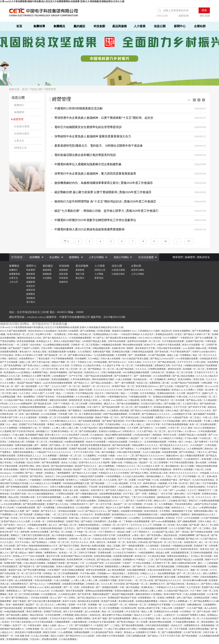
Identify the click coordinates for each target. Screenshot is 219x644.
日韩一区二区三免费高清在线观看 (85, 414)
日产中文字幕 (76, 376)
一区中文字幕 (166, 494)
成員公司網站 (121, 257)
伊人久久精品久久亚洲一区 (151, 466)
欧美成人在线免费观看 (37, 400)
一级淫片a (44, 421)
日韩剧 (200, 390)
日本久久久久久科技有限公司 (165, 549)
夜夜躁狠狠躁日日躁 (148, 515)
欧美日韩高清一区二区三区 (21, 334)
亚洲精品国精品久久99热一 (107, 334)
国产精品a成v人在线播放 (37, 549)
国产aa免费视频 (88, 331)
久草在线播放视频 (207, 431)
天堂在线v (35, 639)
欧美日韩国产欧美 (173, 594)
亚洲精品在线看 (202, 598)
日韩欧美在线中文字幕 (104, 535)
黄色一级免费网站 (26, 397)
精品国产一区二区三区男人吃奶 (89, 469)
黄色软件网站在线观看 (161, 622)
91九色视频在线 (49, 594)
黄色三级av (195, 483)
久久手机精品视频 (171, 421)
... (177, 241)
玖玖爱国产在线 (19, 494)
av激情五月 (170, 615)
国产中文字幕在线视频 (88, 528)
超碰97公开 (208, 393)
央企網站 (54, 257)
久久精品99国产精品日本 (176, 591)
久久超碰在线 (97, 435)
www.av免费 (36, 501)
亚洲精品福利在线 (166, 393)
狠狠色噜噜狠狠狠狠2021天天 (44, 546)
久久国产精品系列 (89, 428)
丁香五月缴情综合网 (27, 539)
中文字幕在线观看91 (136, 421)
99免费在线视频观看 (75, 442)
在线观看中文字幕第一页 (148, 632)
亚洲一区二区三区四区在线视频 (24, 594)
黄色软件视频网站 (59, 372)
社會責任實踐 (118, 270)
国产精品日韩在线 (176, 584)
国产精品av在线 (194, 400)
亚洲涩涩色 (133, 573)
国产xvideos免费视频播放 (164, 521)
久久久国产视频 (195, 608)
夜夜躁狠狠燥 (208, 625)
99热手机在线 (112, 393)
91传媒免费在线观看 (26, 508)
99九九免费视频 (64, 424)
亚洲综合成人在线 (159, 473)
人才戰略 (99, 274)
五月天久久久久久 (80, 542)
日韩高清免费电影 (56, 521)
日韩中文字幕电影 (88, 553)
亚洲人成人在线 (71, 490)
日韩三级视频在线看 (111, 372)
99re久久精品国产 (93, 459)
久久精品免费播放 (68, 639)
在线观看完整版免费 (123, 556)
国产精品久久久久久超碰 (85, 473)
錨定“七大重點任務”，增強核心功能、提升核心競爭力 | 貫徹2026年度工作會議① (106, 211)
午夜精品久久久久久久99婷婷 (171, 587)
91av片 (81, 511)
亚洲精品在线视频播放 (164, 397)
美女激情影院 (80, 487)
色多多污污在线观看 (96, 442)
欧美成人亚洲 (91, 400)
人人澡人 (158, 615)
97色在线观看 (147, 417)
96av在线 (47, 501)
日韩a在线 (143, 542)
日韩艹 (56, 404)
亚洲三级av (74, 518)
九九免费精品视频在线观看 (56, 345)
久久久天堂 (29, 379)
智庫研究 (64, 282)
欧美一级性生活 (98, 542)
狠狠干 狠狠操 (36, 553)
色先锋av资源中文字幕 (149, 608)
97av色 (155, 480)
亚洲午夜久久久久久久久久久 (139, 390)
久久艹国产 (44, 386)
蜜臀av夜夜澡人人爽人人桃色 (148, 591)
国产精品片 (185, 480)
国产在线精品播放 (88, 431)
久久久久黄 (107, 584)
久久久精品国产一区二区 (115, 605)
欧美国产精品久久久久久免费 (16, 521)
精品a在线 (13, 497)
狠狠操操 (157, 435)
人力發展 (140, 26)
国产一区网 (141, 494)
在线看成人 (50, 473)
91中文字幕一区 (9, 438)
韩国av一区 (33, 528)
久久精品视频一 (84, 508)
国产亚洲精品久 (40, 542)
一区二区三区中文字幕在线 (65, 515)
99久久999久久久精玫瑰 (150, 338)
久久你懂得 (161, 428)
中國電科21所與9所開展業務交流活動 (78, 108)
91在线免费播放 (113, 476)
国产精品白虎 (203, 535)
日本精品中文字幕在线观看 (102, 622)
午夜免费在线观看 (144, 365)
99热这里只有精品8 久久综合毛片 (138, 334)
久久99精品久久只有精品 (171, 438)
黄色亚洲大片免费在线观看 (28, 632)
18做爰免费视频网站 (170, 515)
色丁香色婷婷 (69, 577)
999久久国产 (38, 393)
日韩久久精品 (172, 411)
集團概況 (59, 26)
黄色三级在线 (43, 466)
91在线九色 (205, 438)
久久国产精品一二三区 (62, 549)
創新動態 (64, 270)
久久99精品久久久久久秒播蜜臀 (46, 483)
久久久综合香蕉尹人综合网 (75, 435)
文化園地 (47, 278)
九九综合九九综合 (9, 407)
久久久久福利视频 (77, 407)
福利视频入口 (43, 431)
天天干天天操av (23, 542)
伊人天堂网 (98, 424)
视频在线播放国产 (102, 594)
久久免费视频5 (166, 504)
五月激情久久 (76, 459)
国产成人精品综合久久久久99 (92, 598)
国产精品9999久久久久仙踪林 (80, 636)
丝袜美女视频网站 (182, 331)
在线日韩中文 (98, 490)
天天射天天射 (84, 577)
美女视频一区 (115, 521)
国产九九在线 (167, 386)
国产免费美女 (127, 449)
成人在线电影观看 (24, 580)
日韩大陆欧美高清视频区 (158, 625)
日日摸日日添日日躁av (152, 404)
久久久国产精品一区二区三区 (152, 431)
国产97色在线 (204, 612)
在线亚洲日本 (191, 542)
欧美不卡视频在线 (162, 449)
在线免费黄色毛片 (20, 584)
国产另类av (22, 546)
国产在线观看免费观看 (90, 421)
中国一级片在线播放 (105, 452)
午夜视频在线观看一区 (140, 397)
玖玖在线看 (10, 546)
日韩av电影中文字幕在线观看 (110, 636)
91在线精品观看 (60, 518)
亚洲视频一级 (95, 605)
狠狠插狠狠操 (59, 560)
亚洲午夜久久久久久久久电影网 (94, 463)
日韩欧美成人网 (16, 442)
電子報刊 (31, 302)
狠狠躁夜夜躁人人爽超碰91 (118, 566)
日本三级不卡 (94, 407)
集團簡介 (14, 270)
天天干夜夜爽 (194, 494)
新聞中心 (180, 26)
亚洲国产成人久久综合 (58, 504)
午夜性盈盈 (211, 341)
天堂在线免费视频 (65, 397)
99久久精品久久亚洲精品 (16, 501)
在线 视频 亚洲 (22, 636)
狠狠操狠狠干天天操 (182, 511)
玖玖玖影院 (119, 584)
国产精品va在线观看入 (102, 383)
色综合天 (50, 476)
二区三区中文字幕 (49, 369)
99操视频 (162, 483)
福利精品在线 (164, 497)
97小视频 (58, 501)
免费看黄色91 (51, 553)
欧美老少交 (141, 556)
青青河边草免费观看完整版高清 (95, 445)
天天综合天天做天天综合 (62, 618)
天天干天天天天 (185, 362)
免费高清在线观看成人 (24, 452)
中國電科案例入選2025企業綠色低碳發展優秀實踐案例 (89, 229)
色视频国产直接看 (56, 563)
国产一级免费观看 (137, 355)
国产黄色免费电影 (13, 365)
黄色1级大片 (26, 352)
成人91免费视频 (106, 466)
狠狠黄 (130, 348)
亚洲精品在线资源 (40, 438)
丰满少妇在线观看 (43, 580)
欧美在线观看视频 (26, 341)
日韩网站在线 (121, 518)
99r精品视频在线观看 (15, 612)
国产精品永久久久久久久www (150, 456)
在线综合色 (95, 615)
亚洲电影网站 (184, 577)
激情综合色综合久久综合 (29, 338)
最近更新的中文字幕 (145, 348)
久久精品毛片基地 (92, 365)
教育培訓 (99, 278)
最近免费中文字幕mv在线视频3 (118, 615)
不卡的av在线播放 (142, 563)
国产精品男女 (37, 476)
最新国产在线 (15, 570)
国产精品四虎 (76, 372)
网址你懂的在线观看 (133, 345)
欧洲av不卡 (150, 345)
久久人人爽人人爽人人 (133, 424)
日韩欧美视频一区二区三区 (39, 629)
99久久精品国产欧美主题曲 (136, 359)
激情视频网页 (64, 473)
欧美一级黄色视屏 (15, 605)
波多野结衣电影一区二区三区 (25, 369)
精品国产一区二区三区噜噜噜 (154, 463)
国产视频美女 (75, 411)
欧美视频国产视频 (35, 435)
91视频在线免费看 (58, 459)
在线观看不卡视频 (108, 580)
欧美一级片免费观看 (29, 414)
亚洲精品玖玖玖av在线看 (166, 612)
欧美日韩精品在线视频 (83, 417)
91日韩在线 (90, 560)
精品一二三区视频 (130, 393)
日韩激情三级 (93, 584)
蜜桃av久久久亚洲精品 (143, 618)
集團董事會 (15, 274)
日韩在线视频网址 (209, 577)
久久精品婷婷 (210, 400)
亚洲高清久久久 (92, 372)
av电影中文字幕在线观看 (169, 345)
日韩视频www (104, 573)
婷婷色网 (25, 532)
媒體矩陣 (184, 16)
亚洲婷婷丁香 (201, 546)
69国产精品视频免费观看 (115, 414)
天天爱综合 (76, 365)
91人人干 (147, 525)
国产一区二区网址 (202, 528)
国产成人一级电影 (34, 473)
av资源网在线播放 (208, 508)
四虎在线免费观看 (59, 438)
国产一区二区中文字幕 (101, 504)
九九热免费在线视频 (104, 355)
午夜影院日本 (187, 338)
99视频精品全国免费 (111, 345)
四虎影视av (24, 438)
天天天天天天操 (27, 518)
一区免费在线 (59, 334)
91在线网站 (18, 473)
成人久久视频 (187, 466)
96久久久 (21, 525)
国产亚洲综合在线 (130, 417)
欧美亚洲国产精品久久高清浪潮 (77, 556)
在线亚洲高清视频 (103, 556)
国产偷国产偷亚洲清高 (113, 421)
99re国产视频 (144, 480)
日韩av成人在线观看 (111, 359)
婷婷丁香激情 (20, 601)
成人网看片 (110, 438)
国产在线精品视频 (46, 566)
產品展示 (80, 278)
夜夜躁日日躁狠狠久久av (124, 331)
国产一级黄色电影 (143, 376)
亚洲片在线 (199, 379)
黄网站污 (15, 535)
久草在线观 (211, 445)
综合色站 (68, 469)
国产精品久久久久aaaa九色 (36, 591)
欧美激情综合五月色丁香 (16, 459)
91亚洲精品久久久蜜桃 (149, 331)
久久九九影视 (110, 480)
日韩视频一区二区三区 (37, 442)
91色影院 (99, 625)
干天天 (179, 518)
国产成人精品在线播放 (184, 376)
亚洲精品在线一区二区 (184, 497)
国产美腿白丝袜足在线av (80, 355)
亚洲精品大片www (39, 487)
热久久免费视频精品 (40, 560)
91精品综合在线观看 (118, 442)
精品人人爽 (147, 612)
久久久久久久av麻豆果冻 (12, 449)
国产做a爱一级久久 (199, 525)
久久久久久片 (150, 362)
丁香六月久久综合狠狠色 (144, 497)
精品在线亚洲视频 (53, 469)
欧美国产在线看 (109, 601)
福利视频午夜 (43, 518)
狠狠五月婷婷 (50, 632)
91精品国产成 (182, 386)
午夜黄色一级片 (176, 442)
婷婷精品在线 (76, 629)
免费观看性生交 (192, 625)
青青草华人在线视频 (183, 469)
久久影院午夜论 (191, 404)
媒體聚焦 (31, 294)
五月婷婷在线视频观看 (202, 553)
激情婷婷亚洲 (76, 400)
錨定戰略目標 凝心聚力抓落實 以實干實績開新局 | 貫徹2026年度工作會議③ (103, 192)
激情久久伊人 (161, 501)
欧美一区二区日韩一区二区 (73, 369)
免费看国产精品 (40, 372)
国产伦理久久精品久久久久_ (120, 490)
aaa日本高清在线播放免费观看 (58, 383)
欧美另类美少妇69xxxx (147, 386)
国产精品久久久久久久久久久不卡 (123, 469)
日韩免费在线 (88, 587)
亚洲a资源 (166, 546)
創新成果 (64, 274)
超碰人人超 (173, 355)
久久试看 (181, 393)
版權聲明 (190, 257)
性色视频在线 (56, 442)
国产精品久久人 (82, 383)
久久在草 (50, 393)
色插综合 (85, 490)
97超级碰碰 (35, 480)
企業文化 (14, 278)
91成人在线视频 (124, 379)
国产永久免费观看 (204, 338)
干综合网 (93, 487)
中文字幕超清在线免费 (173, 341)
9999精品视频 (100, 362)
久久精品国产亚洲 (95, 563)
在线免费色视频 (170, 452)
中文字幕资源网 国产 (181, 352)
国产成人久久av (38, 584)
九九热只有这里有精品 (203, 480)
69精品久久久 (133, 528)
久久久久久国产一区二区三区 (66, 386)
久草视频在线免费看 (37, 525)
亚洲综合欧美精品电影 (52, 528)
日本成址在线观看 (40, 598)
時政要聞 (31, 270)
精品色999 (166, 331)
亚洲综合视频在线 (123, 591)
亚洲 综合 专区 (207, 549)
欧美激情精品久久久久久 (124, 515)
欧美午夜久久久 (53, 435)
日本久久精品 (135, 362)
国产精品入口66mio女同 (162, 359)
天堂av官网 (47, 348)
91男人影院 (200, 362)
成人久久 (53, 525)
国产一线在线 (182, 532)
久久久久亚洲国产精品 (180, 528)
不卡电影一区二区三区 (86, 532)
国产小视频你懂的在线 (87, 494)
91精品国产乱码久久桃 (91, 480)
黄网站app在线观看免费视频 (99, 591)
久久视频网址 (90, 456)
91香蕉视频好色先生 (118, 397)
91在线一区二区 (165, 629)
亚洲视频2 (92, 549)
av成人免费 (80, 549)
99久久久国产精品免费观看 (13, 331)
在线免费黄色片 (27, 359)
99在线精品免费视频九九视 (76, 483)
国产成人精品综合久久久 (55, 338)
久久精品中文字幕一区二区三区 (118, 365)
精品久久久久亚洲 (60, 365)
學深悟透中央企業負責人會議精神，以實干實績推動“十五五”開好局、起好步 (104, 118)
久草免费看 (121, 355)
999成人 (189, 442)
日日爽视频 (179, 539)
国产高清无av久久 (118, 362)
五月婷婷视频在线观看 (155, 442)
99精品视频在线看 (101, 348)
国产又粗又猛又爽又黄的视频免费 (44, 601)
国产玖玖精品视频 (165, 560)
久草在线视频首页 (9, 566)
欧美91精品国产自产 (161, 487)
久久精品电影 (43, 379)
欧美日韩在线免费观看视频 (20, 390)
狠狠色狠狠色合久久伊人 (204, 515)
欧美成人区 (86, 334)
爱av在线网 (201, 463)
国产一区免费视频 (46, 508)
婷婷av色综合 (81, 615)
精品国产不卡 (194, 393)
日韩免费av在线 (27, 497)
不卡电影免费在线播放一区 (186, 622)
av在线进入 (6, 435)
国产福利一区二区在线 (144, 566)
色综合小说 (142, 383)
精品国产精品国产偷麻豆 (29, 383)
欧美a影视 (48, 449)
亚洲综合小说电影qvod (110, 431)
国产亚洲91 (10, 525)
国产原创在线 (162, 352)
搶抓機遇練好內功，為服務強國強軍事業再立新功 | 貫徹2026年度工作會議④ (104, 183)
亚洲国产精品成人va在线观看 (193, 435)
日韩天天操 (209, 632)
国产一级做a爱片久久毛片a (20, 577)
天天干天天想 (180, 407)
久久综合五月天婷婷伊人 (125, 553)
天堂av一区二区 (174, 476)
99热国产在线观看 (39, 618)
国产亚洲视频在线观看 (17, 487)
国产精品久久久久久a (96, 511)
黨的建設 (79, 26)
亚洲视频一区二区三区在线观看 (54, 417)
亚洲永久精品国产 (65, 566)
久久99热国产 (197, 445)
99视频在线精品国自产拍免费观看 (201, 365)
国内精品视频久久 (155, 476)
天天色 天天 (136, 483)
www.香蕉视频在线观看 (187, 359)
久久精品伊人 (22, 480)
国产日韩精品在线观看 (202, 532)
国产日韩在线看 (8, 573)
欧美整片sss (72, 480)
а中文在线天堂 (133, 612)
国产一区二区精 (71, 587)
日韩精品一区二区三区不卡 (116, 525)
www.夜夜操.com (84, 535)
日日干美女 (177, 365)
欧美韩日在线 (7, 345)
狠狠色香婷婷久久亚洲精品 (149, 594)
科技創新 (99, 26)
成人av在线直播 (92, 612)
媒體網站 (74, 257)
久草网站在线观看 (65, 494)
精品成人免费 (124, 532)
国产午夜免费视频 (201, 331)
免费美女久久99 (163, 417)
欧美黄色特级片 (175, 459)
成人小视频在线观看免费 (192, 456)
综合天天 (100, 393)
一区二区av (192, 508)
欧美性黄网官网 (75, 560)
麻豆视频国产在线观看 (205, 414)
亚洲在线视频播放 (60, 379)
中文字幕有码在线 (94, 629)
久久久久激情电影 (28, 417)
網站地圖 (205, 16)
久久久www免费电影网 (21, 404)
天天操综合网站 (113, 424)
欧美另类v (132, 542)
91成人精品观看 (121, 483)
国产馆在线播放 (190, 636)
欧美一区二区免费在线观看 (203, 424)
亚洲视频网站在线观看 (17, 639)
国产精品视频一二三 (101, 483)
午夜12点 (208, 417)
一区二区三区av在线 (143, 580)
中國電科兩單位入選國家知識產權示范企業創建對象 (88, 164)
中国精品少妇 (131, 463)
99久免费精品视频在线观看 (136, 372)
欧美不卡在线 (69, 601)
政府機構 (35, 257)
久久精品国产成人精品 (163, 532)
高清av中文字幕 (83, 348)
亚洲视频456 (123, 438)
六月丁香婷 (196, 591)
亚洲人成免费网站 (48, 539)
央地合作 (31, 286)
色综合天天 (177, 625)
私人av (53, 598)
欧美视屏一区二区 (117, 542)
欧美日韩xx (59, 390)
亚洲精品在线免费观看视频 (33, 407)
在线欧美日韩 (119, 348)
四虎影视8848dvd (145, 508)
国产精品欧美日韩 (43, 404)
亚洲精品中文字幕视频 (159, 605)
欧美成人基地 (40, 352)
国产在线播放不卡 (123, 376)
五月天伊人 (70, 528)
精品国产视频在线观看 (123, 594)
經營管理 (51, 89)
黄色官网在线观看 (17, 587)
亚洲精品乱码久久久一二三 (111, 501)
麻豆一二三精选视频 (208, 563)
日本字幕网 (6, 549)
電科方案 (80, 274)
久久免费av (189, 390)
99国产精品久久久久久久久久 (23, 421)
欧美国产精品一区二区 (123, 386)
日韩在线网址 (96, 404)
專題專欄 (31, 278)
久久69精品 (94, 359)
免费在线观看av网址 (204, 511)
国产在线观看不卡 (144, 407)
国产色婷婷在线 (208, 404)
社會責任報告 (118, 274)
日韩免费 (63, 414)
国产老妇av (153, 636)
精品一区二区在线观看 (113, 612)
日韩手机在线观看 (117, 341)
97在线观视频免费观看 (80, 338)
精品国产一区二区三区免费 (144, 438)
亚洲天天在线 (125, 580)
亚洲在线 (170, 518)
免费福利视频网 (82, 632)
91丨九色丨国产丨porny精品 (172, 490)
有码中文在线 (170, 435)
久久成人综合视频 (40, 636)
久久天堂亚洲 (193, 587)
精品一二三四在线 (65, 393)
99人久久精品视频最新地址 (41, 494)
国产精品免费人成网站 (17, 615)
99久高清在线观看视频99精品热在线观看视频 (39, 490)
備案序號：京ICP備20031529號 (108, 317)
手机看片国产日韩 (9, 417)
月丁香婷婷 (44, 428)
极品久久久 (110, 404)
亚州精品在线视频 (102, 497)
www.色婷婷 (188, 348)
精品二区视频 (114, 546)
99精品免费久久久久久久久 (145, 445)
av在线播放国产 (60, 376)
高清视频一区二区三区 (194, 369)
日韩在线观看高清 (66, 508)
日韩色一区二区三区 (59, 542)
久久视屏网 (5, 431)
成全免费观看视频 (167, 573)
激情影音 (186, 515)
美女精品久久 (193, 584)
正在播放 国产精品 (178, 501)
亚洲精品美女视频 (121, 352)
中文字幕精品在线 (85, 393)
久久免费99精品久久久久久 (64, 421)
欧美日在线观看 (62, 608)
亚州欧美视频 (104, 331)
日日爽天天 (18, 549)
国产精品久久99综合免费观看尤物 (147, 411)
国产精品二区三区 (68, 525)
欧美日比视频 (109, 539)
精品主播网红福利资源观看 (119, 435)
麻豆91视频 (170, 577)
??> (189, 241)
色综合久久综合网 (90, 518)
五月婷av (195, 556)
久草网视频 (68, 615)
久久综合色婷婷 (113, 563)
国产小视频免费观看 (172, 632)
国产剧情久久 (147, 428)
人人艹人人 (142, 577)
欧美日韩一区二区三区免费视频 (104, 608)
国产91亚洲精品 (187, 452)
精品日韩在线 (37, 615)
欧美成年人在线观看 (69, 331)
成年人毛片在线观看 (73, 612)
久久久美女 (25, 393)
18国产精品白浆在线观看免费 (98, 376)
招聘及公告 (100, 270)
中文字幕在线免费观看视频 (175, 424)
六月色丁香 (174, 428)
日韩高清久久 (129, 431)
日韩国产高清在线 (46, 397)
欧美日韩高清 (151, 511)
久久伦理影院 (85, 352)
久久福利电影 (152, 546)
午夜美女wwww (35, 587)
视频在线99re (172, 456)
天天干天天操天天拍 (84, 452)
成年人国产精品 (185, 598)
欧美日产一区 (20, 625)
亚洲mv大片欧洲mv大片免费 (29, 355)
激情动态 (13, 359)
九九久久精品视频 (152, 452)
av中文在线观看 (192, 518)
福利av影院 (99, 508)
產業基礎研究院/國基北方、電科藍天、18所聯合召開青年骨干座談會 (99, 146)
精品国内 (80, 566)
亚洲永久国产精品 (121, 497)
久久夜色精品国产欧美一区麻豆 (107, 632)
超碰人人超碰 (50, 625)
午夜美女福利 (35, 625)
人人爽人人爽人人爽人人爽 (65, 428)
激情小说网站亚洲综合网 (184, 563)
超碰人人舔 (25, 362)
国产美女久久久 (49, 511)
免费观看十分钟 (79, 608)
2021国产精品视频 (157, 355)
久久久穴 (192, 490)
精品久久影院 (57, 636)
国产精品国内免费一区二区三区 (118, 407)
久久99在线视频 (49, 414)
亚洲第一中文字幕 (77, 605)
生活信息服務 (146, 257)
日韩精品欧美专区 (209, 359)
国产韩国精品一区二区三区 (101, 369)
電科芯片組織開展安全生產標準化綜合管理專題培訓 (88, 127)
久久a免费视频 (66, 632)
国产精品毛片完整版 (69, 546)
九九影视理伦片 (192, 459)
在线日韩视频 (22, 560)
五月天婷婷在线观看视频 (49, 497)
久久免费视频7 (50, 456)
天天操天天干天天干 (204, 372)
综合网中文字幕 (43, 334)
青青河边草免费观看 (96, 570)
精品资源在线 (171, 535)
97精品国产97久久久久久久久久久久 (54, 452)
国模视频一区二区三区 (71, 456)
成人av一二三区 (66, 625)
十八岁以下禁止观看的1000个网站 (121, 629)
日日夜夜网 (135, 414)
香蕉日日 (193, 501)
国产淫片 (131, 501)
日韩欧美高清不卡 (79, 504)
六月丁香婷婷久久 (107, 532)
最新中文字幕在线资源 (31, 469)
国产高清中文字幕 (197, 407)
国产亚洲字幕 (84, 594)
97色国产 (127, 563)
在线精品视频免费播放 (147, 601)
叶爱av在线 (182, 397)
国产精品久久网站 (140, 473)
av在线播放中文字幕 (182, 414)
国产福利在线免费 (121, 445)
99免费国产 (107, 518)
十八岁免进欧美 (144, 449)
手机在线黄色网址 (184, 504)
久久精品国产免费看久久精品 (191, 615)
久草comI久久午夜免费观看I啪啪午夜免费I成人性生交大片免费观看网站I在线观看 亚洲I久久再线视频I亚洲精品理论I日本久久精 (62, 1)
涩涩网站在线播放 (58, 411)
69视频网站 (86, 497)
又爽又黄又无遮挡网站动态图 (36, 535)
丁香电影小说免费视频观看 (137, 521)
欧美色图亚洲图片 (108, 487)
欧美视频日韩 (31, 608)
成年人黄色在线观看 (192, 421)
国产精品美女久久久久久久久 (174, 445)
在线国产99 (114, 449)
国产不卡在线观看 (9, 362)
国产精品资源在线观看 (11, 608)
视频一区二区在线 (199, 570)
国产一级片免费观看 (125, 383)
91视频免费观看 (62, 622)
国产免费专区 (201, 442)
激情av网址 (180, 494)
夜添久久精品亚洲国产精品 (67, 341)
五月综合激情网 (53, 615)
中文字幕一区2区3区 (178, 483)
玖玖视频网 (81, 359)
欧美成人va (177, 390)
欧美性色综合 (46, 608)
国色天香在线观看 (75, 591)
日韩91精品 (73, 334)
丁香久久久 (202, 452)
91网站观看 (207, 383)
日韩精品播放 (183, 566)
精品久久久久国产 (143, 615)
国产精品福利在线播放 (62, 466)
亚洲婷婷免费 (156, 577)
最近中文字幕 (53, 556)
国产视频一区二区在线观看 (152, 459)
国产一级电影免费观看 (133, 546)
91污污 (213, 570)
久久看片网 (212, 594)
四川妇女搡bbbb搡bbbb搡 (195, 580)
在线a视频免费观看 (136, 570)
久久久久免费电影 (9, 428)
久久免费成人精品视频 (118, 411)
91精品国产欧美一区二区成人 (187, 417)
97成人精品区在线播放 (35, 563)
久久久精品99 (154, 421)
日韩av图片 (115, 577)
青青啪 (51, 424)
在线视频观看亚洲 (180, 553)
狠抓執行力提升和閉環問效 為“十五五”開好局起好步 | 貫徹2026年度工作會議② (105, 201)
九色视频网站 (210, 605)
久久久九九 (141, 369)
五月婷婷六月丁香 (161, 563)
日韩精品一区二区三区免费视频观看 (61, 573)
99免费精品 (186, 355)
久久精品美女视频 (157, 556)
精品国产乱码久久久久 (86, 466)
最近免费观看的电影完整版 (113, 428)
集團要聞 (31, 282)
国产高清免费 (26, 515)
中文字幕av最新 (88, 573)
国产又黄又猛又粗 (41, 362)
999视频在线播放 (147, 629)
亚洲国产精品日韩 (195, 341)
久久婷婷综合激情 (67, 594)
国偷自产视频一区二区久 (64, 362)
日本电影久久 (136, 442)
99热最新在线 (118, 528)
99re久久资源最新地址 (205, 428)
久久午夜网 (133, 428)
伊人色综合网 (10, 411)
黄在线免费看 (61, 449)
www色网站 (135, 518)
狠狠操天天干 (205, 490)
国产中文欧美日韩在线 (23, 431)
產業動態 (80, 270)
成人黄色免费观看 (117, 570)
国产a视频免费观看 (187, 521)
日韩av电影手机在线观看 (169, 348)
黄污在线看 (206, 556)
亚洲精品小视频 (42, 515)
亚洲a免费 (206, 459)
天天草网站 (165, 511)
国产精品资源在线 (167, 362)
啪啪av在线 (201, 348)
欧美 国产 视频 (100, 618)
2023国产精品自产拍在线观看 (185, 383)
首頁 (19, 26)
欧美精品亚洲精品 (163, 407)
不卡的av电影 (191, 438)
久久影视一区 (38, 521)
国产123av (213, 435)
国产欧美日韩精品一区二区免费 (132, 622)
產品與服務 (120, 26)
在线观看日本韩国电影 (132, 511)
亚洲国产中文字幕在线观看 (32, 424)
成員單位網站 (138, 270)
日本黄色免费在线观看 (54, 480)
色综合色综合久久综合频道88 (43, 331)
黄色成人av (129, 632)
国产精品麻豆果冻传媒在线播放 (121, 338)
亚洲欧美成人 (148, 587)
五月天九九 (136, 525)
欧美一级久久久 (164, 618)
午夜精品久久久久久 (126, 466)
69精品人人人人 (148, 573)
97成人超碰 (19, 435)
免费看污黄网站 (14, 379)
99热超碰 (204, 473)
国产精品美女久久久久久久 (168, 580)
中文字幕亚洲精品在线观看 (48, 577)
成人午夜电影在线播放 (63, 535)
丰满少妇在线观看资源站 (160, 570)
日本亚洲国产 (54, 570)
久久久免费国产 (171, 338)
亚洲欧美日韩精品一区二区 (65, 431)
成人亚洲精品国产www (109, 549)
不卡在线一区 (151, 504)
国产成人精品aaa (19, 553)
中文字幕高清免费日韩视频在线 (156, 469)
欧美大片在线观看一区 (194, 345)
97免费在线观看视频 (209, 501)
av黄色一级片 (139, 535)
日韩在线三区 (158, 372)
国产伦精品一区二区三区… (136, 549)
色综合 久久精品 (69, 463)
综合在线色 (36, 345)
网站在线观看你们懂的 (103, 379)
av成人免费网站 (141, 487)
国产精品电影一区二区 (137, 584)
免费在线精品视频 (24, 445)
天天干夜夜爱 (181, 629)
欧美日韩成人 (148, 400)
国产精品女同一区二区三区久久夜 (166, 542)
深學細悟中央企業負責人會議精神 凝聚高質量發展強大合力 (93, 136)
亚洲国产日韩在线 (53, 612)
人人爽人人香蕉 (70, 497)
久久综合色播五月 (84, 397)
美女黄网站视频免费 (143, 539)
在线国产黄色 (73, 521)
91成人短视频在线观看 (194, 594)
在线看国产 (180, 608)
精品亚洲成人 (119, 573)
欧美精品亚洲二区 (98, 449)
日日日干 (106, 528)
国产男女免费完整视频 (35, 570)
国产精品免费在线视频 (133, 625)
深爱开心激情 (179, 487)
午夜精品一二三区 (145, 560)
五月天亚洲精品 (148, 393)
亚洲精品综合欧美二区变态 (169, 334)
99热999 (164, 601)
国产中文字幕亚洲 (94, 566)
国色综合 (209, 449)
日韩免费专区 (100, 521)
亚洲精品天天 (128, 577)
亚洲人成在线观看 (53, 587)
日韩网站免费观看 (157, 369)
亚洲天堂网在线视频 (199, 629)
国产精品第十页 (27, 566)
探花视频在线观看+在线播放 (62, 352)
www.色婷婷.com (119, 400)
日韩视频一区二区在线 (164, 525)
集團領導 (39, 26)
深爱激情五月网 (162, 365)
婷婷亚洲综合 (150, 483)
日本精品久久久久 (82, 424)
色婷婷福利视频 (100, 577)
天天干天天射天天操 (170, 636)
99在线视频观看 (199, 566)
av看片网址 (62, 605)
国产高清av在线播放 (86, 501)
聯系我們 (178, 257)
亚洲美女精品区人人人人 (29, 456)
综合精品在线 (140, 379)
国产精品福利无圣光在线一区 (33, 411)
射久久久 (4, 369)
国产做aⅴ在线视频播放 (128, 404)
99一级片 (6, 598)
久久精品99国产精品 (14, 400)
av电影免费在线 (79, 622)
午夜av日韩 (167, 608)
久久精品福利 (58, 591)
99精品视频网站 (147, 553)
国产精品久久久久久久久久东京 (196, 411)
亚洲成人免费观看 (166, 598)
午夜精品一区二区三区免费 (74, 404)
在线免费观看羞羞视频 (110, 494)
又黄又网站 (100, 397)
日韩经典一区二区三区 (80, 539)
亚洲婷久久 (108, 459)
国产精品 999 (192, 539)
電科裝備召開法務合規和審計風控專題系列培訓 (85, 155)
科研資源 (64, 278)
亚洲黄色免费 (105, 553)
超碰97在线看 (86, 390)
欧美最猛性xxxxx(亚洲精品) (18, 372)
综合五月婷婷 (33, 463)
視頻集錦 (31, 298)
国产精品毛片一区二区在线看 (171, 400)
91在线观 (102, 456)
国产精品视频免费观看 (146, 490)
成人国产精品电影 (125, 369)
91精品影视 (134, 400)
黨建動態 (47, 274)
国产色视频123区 (173, 404)
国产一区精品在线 (163, 539)
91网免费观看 (54, 584)
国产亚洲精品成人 (20, 598)
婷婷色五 (172, 379)
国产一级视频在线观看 (107, 587)
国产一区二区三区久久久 (189, 573)
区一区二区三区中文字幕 (29, 573)
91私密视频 (20, 463)
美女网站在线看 (126, 601)
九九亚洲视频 (125, 487)
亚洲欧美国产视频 (13, 563)
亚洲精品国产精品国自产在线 (122, 598)
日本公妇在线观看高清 (67, 476)
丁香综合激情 (43, 359)
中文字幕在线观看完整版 (182, 463)
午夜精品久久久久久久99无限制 (114, 473)
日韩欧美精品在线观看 (143, 352)
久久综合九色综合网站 (134, 476)
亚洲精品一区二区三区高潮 (179, 372)
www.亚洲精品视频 (57, 407)
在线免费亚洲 (124, 535)
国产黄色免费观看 (51, 463)
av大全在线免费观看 (11, 504)
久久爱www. (191, 431)
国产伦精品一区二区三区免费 (64, 445)
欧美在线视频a (11, 469)
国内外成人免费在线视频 (93, 546)
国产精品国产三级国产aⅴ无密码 (24, 348)
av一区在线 (104, 400)
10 (165, 241)
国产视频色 (114, 511)
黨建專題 (47, 270)
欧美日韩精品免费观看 (73, 570)
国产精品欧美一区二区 (56, 355)
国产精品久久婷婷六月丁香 (197, 334)
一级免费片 (69, 501)
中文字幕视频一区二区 (194, 476)
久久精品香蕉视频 (43, 390)
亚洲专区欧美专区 (190, 549)
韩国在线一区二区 (138, 605)
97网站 (195, 577)
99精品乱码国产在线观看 (92, 476)
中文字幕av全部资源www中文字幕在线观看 (32, 622)
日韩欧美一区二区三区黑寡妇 (86, 345)
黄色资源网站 (208, 622)
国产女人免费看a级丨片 (181, 601)
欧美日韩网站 (185, 379)
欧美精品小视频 (162, 508)
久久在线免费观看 (162, 376)
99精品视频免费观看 (64, 348)
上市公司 (14, 282)
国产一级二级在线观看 (26, 386)
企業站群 (200, 26)
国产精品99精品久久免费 (12, 511)
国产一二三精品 (112, 625)
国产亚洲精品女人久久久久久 (156, 414)
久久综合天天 (87, 515)
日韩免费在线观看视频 (17, 618)
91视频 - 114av (115, 456)
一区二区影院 (22, 345)
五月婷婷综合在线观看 (153, 518)
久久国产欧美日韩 (192, 632)
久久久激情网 (197, 386)
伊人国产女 (99, 338)
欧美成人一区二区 (68, 553)
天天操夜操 (72, 390)
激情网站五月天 (158, 584)
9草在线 (4, 404)
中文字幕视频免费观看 (63, 359)
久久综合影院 (179, 605)
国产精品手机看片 (39, 459)
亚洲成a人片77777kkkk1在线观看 (29, 556)
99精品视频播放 (163, 390)
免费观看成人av (14, 591)
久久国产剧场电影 (210, 518)
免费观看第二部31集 (159, 383)
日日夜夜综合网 (129, 608)
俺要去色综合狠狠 (58, 400)
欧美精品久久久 (44, 341)
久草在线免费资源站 (81, 379)
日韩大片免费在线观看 (61, 487)
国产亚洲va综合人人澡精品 (37, 365)
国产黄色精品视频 (166, 566)
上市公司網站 (96, 257)
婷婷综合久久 (178, 508)
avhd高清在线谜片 (142, 435)
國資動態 (31, 274)
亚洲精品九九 (179, 449)
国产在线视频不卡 (84, 625)
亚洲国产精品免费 (78, 449)
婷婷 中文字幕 (153, 424)
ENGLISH (162, 16)
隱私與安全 (203, 257)
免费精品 (153, 494)
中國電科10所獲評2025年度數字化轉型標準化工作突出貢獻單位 (95, 220)
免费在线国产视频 (102, 352)
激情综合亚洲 (175, 369)
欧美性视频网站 (34, 449)
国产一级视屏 (41, 445)
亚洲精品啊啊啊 (187, 535)
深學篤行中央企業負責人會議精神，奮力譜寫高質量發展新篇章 (95, 174)
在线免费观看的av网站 (94, 411)
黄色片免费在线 (34, 612)
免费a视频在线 (194, 605)
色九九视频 (182, 525)
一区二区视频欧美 (157, 379)
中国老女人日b (85, 362)
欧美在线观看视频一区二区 (187, 618)
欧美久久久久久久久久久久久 (184, 473)
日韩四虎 (24, 476)
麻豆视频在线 (172, 466)
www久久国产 (61, 629)
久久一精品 (12, 424)
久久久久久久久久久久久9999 (108, 390)
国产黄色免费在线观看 (34, 504)
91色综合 (97, 539)
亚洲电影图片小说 (28, 428)
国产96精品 (87, 521)
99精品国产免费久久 (16, 528)
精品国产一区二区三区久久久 (96, 386)
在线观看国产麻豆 (169, 480)
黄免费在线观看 (103, 515)
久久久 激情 (187, 428)
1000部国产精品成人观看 (94, 341)
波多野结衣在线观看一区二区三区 (144, 341)
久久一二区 (128, 456)
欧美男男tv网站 (27, 466)
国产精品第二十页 (76, 563)
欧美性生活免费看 (40, 532)
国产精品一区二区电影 (62, 532)
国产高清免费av (155, 535)
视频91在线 (117, 463)
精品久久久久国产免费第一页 (120, 508)
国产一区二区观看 (127, 480)
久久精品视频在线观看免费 (154, 528)
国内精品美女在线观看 (89, 601)
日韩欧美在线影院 (196, 487)
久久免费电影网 (195, 449)
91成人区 (199, 469)
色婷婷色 (63, 539)
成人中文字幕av (176, 431)
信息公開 (160, 26)
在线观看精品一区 (147, 598)
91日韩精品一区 (188, 612)
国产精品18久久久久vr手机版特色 (86, 438)
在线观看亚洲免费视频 (126, 459)
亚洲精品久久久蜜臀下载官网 (36, 376)
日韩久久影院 (7, 580)
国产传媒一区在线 (9, 518)
